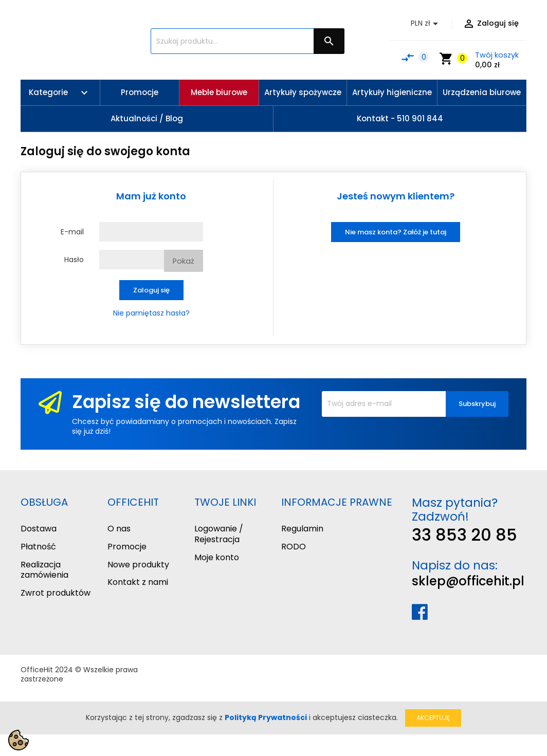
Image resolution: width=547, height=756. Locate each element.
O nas (119, 529)
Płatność (38, 547)
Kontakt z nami (138, 582)
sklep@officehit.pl (468, 581)
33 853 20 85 (464, 535)
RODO (294, 547)
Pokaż (184, 261)
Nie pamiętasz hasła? (151, 313)
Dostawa (39, 529)
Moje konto (217, 557)
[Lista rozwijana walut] (426, 24)
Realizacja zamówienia (44, 570)
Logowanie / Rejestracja (219, 534)
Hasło (74, 259)
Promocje (127, 547)
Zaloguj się (151, 290)
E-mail (72, 232)
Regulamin (302, 529)
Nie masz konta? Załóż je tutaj (396, 232)
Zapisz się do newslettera (186, 402)
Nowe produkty (138, 565)
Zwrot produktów (56, 593)
